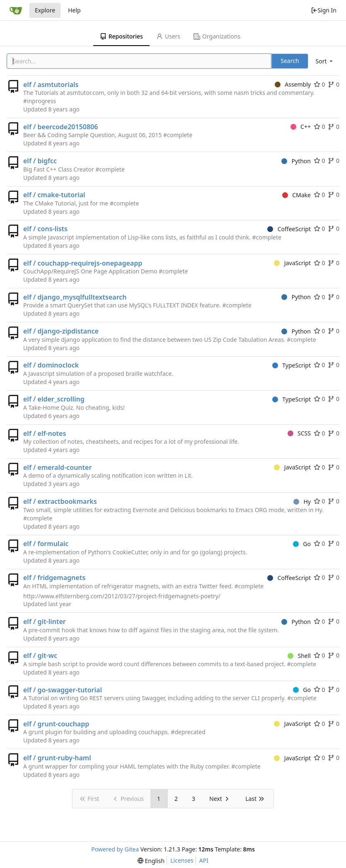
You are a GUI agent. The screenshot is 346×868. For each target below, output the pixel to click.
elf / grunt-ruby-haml (57, 758)
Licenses (182, 860)
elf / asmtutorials (51, 85)
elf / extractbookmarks (60, 501)
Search (290, 61)
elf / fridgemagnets (54, 578)
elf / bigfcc (40, 161)
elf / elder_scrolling (54, 399)
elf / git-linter (45, 621)
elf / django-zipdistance (61, 331)
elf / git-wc (40, 655)
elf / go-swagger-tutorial (63, 690)
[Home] (16, 10)
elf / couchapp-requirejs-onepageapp (83, 263)
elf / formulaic (46, 544)
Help (74, 10)
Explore (45, 10)
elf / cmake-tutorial (54, 195)
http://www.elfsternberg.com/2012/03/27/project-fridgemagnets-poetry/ (122, 596)
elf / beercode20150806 (60, 127)
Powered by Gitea (115, 849)
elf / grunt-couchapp (56, 724)
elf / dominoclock (51, 365)
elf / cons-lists (45, 229)
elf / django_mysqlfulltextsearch (75, 297)
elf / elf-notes (45, 433)
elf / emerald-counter (57, 467)
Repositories (121, 36)
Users (168, 36)
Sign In (324, 10)
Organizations (217, 36)
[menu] (325, 61)
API (204, 860)
